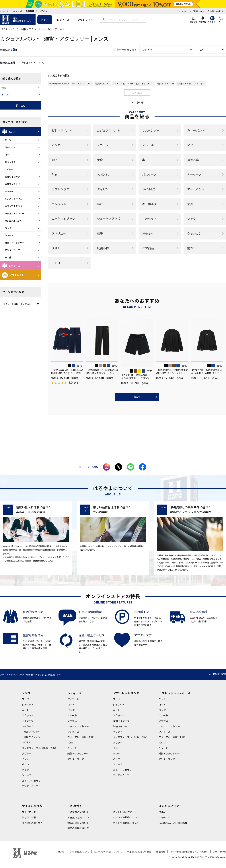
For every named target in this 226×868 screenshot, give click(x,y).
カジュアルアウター (14, 206)
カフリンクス (61, 189)
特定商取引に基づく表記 (139, 851)
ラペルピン (149, 189)
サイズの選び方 (32, 806)
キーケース (194, 175)
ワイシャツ (28, 726)
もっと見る (137, 93)
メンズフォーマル (13, 199)
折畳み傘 (193, 160)
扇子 (100, 233)
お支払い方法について (79, 817)
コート (8, 155)
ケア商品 (148, 248)
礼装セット (149, 219)
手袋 (100, 160)
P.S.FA (162, 812)
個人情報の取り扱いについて (108, 851)
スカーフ (103, 145)
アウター (27, 753)
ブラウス (72, 721)
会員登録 (30, 11)
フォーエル (164, 817)
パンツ (26, 764)
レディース (63, 20)
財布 (55, 175)
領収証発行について (78, 823)
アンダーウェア (12, 250)
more (137, 397)
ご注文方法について (78, 812)
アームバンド (196, 189)
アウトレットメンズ (126, 693)
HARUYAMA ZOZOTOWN (173, 823)
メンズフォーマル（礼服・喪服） (40, 748)
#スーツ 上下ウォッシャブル (141, 83)
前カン (192, 248)
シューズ (9, 235)
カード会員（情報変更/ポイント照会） (189, 851)
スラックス (10, 162)
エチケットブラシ (63, 219)
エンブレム (59, 204)
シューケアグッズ (109, 219)
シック (192, 219)
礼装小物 (103, 248)
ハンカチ (58, 145)
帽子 (55, 160)
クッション (194, 233)
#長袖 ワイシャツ (103, 83)
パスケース (149, 175)
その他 (8, 257)
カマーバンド (196, 130)
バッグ (8, 228)
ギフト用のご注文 (122, 812)
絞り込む (21, 105)
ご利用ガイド (198, 11)
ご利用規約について (79, 851)
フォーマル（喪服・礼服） (82, 737)
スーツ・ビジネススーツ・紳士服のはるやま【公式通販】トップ (32, 674)
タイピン (103, 189)
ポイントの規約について (126, 817)
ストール (148, 145)
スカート (72, 715)
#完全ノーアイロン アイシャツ (191, 83)
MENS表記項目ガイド (33, 823)
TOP (4, 29)
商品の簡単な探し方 (78, 828)
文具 (190, 204)
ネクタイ (9, 191)
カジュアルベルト (33, 63)
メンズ (45, 20)
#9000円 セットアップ (59, 83)
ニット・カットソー (78, 726)
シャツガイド (29, 817)
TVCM (183, 11)
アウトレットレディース (174, 693)
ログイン (43, 11)
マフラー (193, 145)
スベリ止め (59, 233)
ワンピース (73, 732)
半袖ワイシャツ (12, 184)
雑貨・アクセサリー (33, 29)
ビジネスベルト (62, 130)
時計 (100, 204)
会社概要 (161, 851)
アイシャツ (10, 169)
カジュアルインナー (14, 213)
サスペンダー (151, 130)
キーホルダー (151, 204)
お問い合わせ (217, 11)
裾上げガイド (29, 812)
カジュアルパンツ (13, 221)
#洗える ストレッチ (165, 83)
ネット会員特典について (126, 823)
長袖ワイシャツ (12, 177)
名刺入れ (103, 175)
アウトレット (85, 20)
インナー (27, 759)
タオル (56, 248)
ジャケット (10, 147)
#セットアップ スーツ (82, 83)
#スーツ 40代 (119, 83)
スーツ (8, 140)
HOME (61, 851)
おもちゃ (148, 233)
